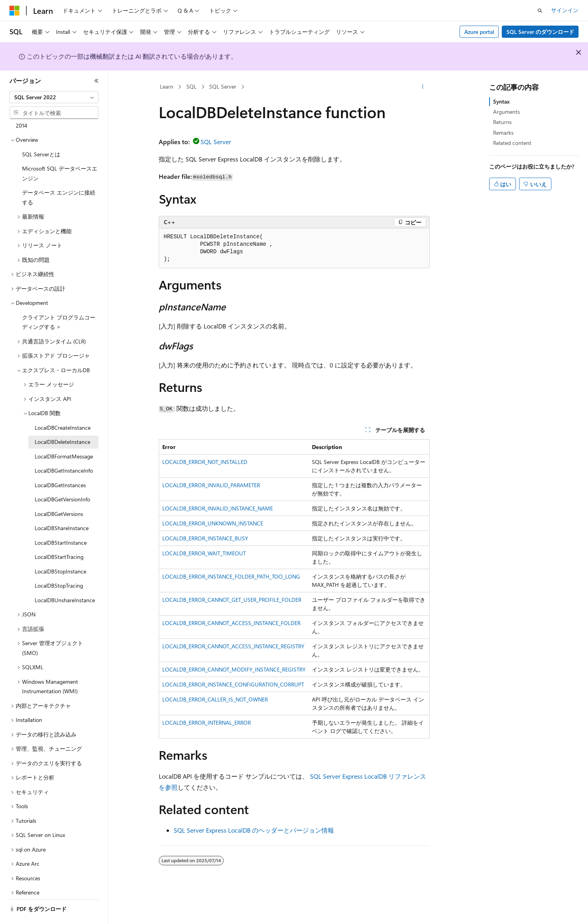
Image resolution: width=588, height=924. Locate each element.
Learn (167, 86)
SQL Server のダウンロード (540, 32)
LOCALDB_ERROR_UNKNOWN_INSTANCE (213, 523)
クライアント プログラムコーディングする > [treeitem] (59, 301)
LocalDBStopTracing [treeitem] (59, 564)
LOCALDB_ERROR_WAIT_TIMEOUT (204, 553)
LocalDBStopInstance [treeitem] (60, 550)
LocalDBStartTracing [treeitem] (59, 535)
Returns (502, 122)
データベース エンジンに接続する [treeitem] (59, 176)
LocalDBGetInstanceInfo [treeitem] (64, 449)
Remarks (503, 133)
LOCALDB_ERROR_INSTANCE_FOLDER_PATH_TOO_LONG (231, 576)
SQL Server (223, 86)
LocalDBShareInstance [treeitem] (62, 506)
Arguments (506, 112)
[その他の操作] (422, 87)
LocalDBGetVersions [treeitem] (59, 492)
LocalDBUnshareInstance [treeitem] (65, 578)
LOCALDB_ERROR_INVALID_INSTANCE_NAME (218, 508)
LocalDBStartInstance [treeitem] (61, 521)
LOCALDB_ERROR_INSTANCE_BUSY (205, 538)
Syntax (501, 101)
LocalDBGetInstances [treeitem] (60, 463)
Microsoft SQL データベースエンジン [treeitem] (60, 152)
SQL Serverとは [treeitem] (41, 133)
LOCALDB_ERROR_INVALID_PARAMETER (211, 485)
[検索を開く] (540, 11)
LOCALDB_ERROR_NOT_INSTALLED (205, 462)
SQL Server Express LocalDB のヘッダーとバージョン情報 (254, 830)
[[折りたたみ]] (96, 81)
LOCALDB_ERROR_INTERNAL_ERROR (207, 723)
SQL (191, 86)
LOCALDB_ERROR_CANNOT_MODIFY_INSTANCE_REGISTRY (234, 669)
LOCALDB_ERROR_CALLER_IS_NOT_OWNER (215, 699)
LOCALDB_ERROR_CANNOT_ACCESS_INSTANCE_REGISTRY (233, 646)
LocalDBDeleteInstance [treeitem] (62, 420)
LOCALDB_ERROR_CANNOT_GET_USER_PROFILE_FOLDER (232, 600)
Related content (512, 143)
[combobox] (54, 97)
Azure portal (479, 32)
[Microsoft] (15, 11)
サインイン (565, 10)
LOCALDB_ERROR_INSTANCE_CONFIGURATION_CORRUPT (233, 684)
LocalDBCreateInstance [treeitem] (63, 406)
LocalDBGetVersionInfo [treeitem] (62, 478)
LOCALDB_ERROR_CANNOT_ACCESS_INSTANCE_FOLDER (231, 623)
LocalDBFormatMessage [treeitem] (64, 435)
